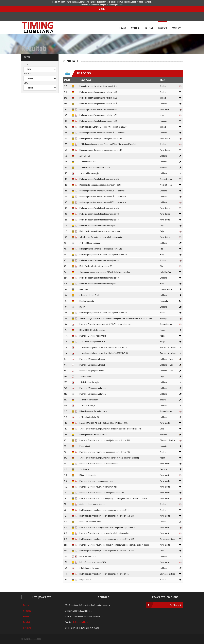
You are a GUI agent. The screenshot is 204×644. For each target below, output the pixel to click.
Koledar (26, 617)
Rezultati (27, 622)
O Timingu (27, 611)
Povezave (27, 628)
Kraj (26, 83)
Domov (26, 605)
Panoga (27, 74)
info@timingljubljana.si (81, 622)
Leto (26, 64)
